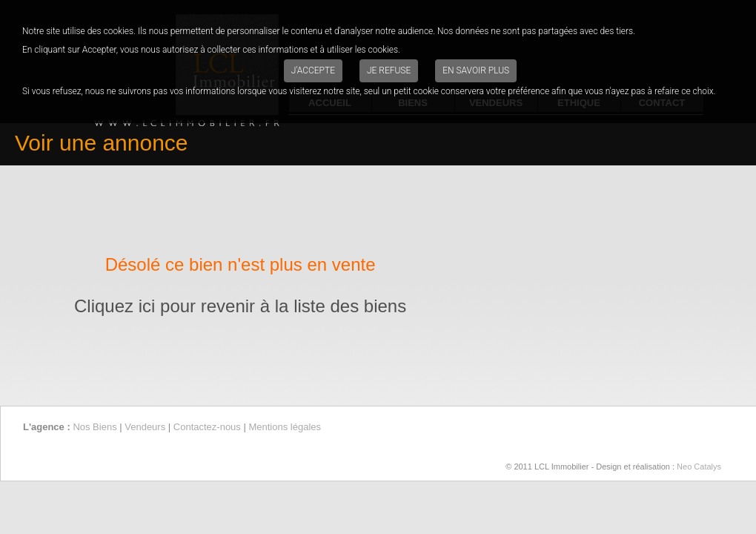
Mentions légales (285, 427)
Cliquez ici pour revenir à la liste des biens (240, 306)
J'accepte (313, 70)
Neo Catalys (699, 467)
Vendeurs (145, 427)
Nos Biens (94, 427)
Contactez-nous (207, 427)
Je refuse (389, 70)
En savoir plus (476, 70)
